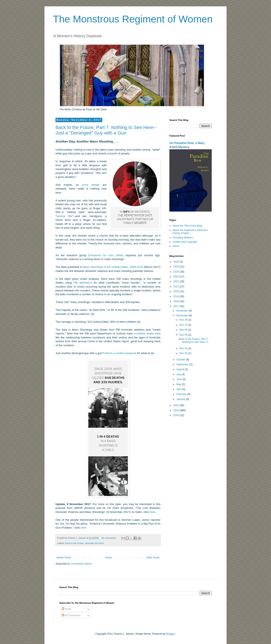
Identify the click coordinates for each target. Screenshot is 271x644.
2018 (177, 301)
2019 (177, 296)
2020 (177, 291)
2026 (177, 262)
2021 (177, 287)
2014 (177, 415)
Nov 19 (184, 325)
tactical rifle (64, 216)
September (183, 364)
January (181, 399)
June (179, 379)
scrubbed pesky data (147, 333)
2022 (177, 281)
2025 (177, 267)
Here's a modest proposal (120, 353)
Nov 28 (184, 320)
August (181, 369)
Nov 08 (184, 330)
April (179, 389)
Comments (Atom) (81, 564)
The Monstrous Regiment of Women (133, 19)
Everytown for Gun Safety (106, 255)
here (152, 512)
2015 (177, 410)
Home (109, 558)
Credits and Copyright (185, 242)
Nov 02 (184, 353)
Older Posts (153, 558)
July (179, 374)
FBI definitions (83, 283)
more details (91, 185)
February (182, 394)
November (183, 316)
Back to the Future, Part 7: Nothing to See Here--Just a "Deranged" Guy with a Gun (106, 130)
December (183, 311)
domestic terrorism (95, 543)
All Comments (71, 615)
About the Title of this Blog (187, 226)
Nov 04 (184, 348)
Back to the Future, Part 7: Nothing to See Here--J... (194, 341)
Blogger (171, 634)
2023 (177, 277)
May (179, 384)
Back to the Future (75, 543)
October (181, 360)
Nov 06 (184, 335)
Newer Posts (64, 558)
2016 (177, 405)
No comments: (109, 538)
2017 (177, 306)
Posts (66, 609)
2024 (177, 272)
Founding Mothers (183, 238)
